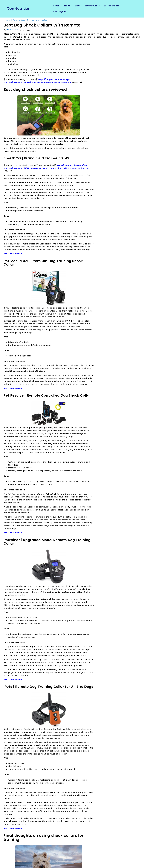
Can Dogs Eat (60, 12)
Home (56, 6)
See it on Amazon (13, 254)
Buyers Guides (92, 6)
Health (67, 6)
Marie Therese (12, 30)
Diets (78, 6)
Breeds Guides (112, 6)
